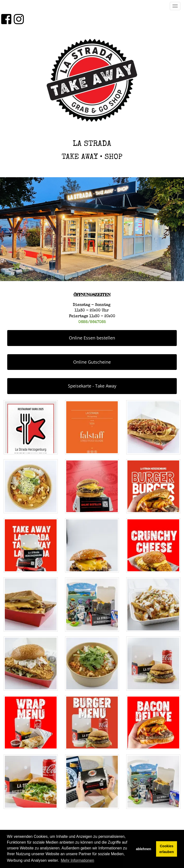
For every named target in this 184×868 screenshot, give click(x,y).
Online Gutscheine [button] (92, 362)
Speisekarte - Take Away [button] (92, 386)
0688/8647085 (92, 322)
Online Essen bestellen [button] (92, 338)
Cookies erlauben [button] (167, 849)
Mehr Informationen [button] (77, 860)
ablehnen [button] (143, 849)
